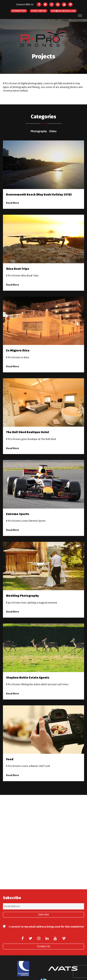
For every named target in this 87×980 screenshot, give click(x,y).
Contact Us (44, 946)
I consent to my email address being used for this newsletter (43, 927)
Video (53, 131)
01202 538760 (39, 11)
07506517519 (19, 11)
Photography (39, 131)
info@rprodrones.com (63, 11)
